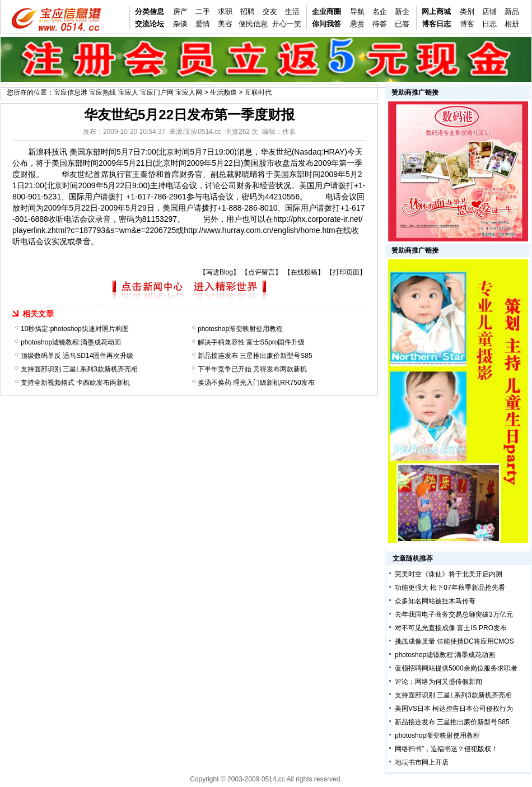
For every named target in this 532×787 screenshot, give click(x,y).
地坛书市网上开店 (422, 762)
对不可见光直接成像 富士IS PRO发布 (451, 628)
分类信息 (150, 11)
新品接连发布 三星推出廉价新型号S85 (255, 356)
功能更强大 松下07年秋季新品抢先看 (450, 588)
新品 (512, 11)
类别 (467, 11)
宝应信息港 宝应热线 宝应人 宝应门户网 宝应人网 (128, 92)
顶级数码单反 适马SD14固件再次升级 (77, 356)
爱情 (203, 24)
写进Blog (220, 272)
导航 (357, 11)
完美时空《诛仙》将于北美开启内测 (449, 574)
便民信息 (253, 24)
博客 (467, 24)
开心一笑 (287, 24)
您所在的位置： (30, 92)
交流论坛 (150, 24)
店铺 (489, 11)
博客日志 (436, 24)
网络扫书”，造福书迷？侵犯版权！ (446, 749)
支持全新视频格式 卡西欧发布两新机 (75, 383)
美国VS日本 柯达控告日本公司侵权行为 (454, 709)
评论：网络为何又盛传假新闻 (438, 682)
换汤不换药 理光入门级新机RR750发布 (256, 383)
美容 (225, 24)
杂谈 (180, 24)
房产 (180, 11)
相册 (512, 24)
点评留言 (262, 272)
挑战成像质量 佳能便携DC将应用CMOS (454, 641)
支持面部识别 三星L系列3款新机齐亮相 (79, 369)
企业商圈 (326, 11)
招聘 (248, 11)
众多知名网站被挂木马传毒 (435, 601)
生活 (292, 11)
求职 (225, 11)
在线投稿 (304, 272)
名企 (380, 11)
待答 (380, 24)
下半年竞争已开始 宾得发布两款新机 (252, 369)
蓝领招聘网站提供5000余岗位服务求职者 (456, 668)
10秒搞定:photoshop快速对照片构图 (75, 329)
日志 (489, 24)
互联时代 (258, 92)
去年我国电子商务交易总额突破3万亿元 (454, 614)
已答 (402, 24)
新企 (402, 11)
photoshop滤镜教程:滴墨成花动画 (71, 342)
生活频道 (223, 92)
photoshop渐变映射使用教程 (240, 329)
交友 (270, 11)
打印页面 (346, 272)
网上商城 (436, 11)
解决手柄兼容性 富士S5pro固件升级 (251, 342)
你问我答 (326, 24)
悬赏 (357, 24)
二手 (203, 11)
